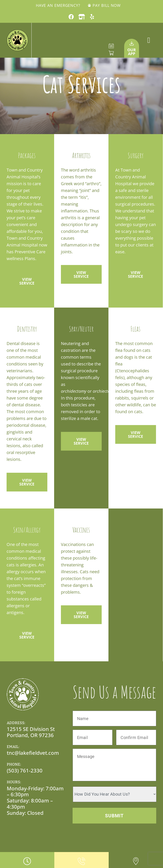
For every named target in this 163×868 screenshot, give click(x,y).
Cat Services (81, 84)
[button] (149, 40)
